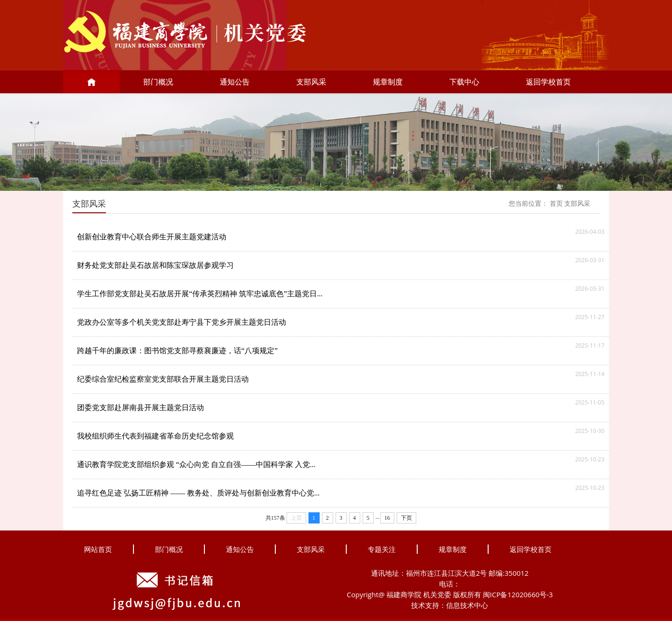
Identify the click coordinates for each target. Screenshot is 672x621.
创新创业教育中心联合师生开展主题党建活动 (152, 237)
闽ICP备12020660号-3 (518, 594)
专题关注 (382, 549)
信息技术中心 (467, 605)
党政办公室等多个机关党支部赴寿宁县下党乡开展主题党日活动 (182, 322)
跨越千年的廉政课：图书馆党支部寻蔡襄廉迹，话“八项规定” (177, 351)
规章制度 (388, 82)
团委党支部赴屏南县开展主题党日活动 (140, 408)
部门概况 (158, 82)
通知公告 (235, 82)
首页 (556, 204)
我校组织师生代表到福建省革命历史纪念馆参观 (155, 436)
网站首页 (98, 549)
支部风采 (311, 82)
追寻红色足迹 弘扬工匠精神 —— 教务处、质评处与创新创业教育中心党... (198, 493)
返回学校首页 (548, 82)
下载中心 (464, 82)
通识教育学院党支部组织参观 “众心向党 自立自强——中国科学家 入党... (196, 464)
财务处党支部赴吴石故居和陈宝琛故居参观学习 (155, 265)
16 (387, 518)
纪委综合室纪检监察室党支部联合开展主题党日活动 (163, 379)
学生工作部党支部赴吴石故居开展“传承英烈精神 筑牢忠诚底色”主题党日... (200, 294)
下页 (406, 518)
